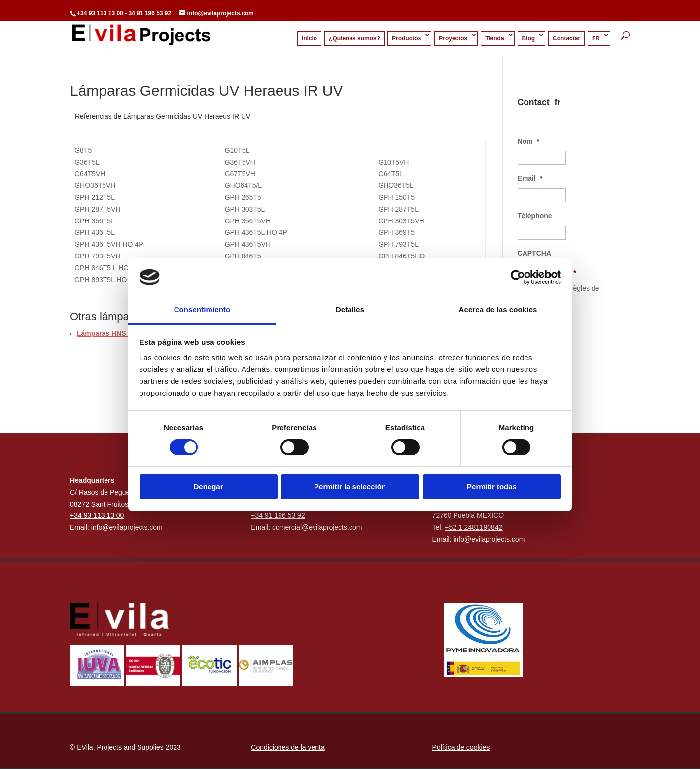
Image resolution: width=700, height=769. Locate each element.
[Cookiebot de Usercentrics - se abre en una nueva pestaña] (518, 277)
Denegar (208, 487)
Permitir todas (492, 487)
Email (530, 178)
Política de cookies (461, 747)
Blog (529, 38)
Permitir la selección (350, 487)
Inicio (309, 38)
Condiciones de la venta (288, 747)
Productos (406, 38)
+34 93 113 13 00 (100, 13)
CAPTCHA (534, 253)
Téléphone (535, 216)
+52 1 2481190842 (473, 527)
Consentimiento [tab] (202, 310)
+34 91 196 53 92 (278, 515)
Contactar (566, 38)
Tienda (494, 38)
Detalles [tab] (350, 310)
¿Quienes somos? (354, 38)
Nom (529, 141)
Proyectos (453, 38)
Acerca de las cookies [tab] (498, 310)
